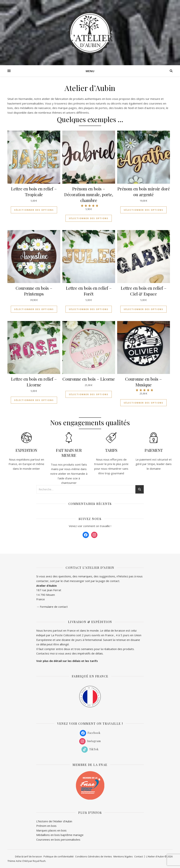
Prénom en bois (46, 826)
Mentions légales (123, 856)
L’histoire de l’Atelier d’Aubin (54, 821)
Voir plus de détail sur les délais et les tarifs (67, 661)
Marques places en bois (51, 830)
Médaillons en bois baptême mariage (60, 835)
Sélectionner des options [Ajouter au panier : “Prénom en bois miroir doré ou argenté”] (143, 210)
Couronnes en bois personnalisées (58, 839)
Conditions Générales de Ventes (94, 856)
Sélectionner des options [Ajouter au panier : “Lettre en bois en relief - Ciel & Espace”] (143, 309)
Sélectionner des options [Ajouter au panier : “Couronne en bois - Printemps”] (34, 309)
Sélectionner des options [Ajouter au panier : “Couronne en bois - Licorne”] (89, 394)
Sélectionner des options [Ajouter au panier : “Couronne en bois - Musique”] (143, 403)
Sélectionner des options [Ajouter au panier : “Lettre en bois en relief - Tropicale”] (34, 210)
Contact (139, 856)
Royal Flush (39, 861)
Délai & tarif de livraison (29, 856)
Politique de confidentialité (59, 856)
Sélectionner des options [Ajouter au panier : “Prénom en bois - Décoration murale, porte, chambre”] (89, 218)
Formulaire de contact (54, 607)
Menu (90, 71)
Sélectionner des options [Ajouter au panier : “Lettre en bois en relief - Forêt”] (89, 309)
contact (115, 581)
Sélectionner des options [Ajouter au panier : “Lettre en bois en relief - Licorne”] (34, 400)
